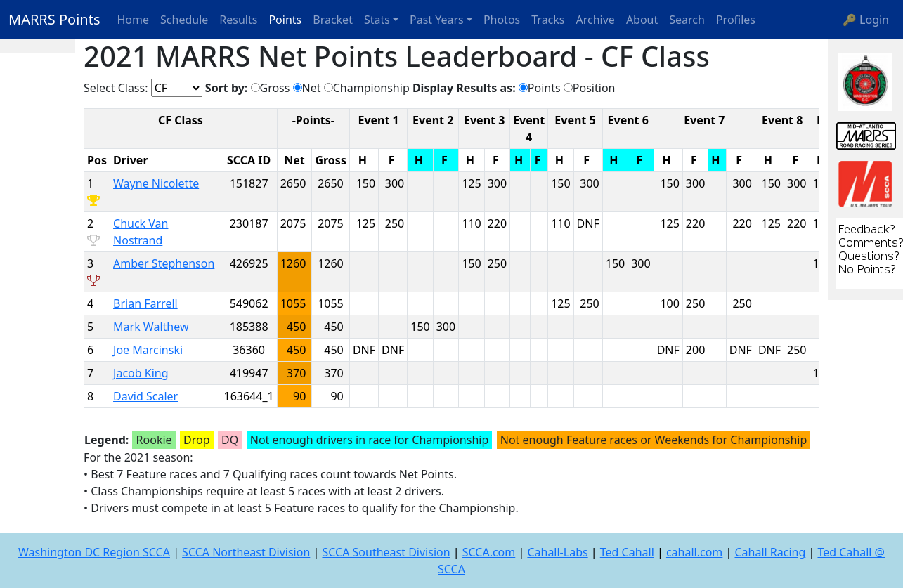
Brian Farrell (145, 303)
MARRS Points (54, 19)
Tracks (548, 20)
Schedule (184, 20)
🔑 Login (866, 20)
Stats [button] (377, 20)
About (642, 20)
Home (134, 20)
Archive (596, 20)
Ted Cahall (627, 552)
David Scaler (145, 396)
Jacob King (141, 373)
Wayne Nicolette (156, 183)
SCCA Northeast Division (246, 552)
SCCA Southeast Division (386, 552)
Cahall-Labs (557, 552)
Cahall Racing (770, 552)
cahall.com (694, 552)
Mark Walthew (151, 327)
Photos (502, 20)
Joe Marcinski (148, 350)
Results (238, 20)
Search (687, 20)
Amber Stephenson (164, 263)
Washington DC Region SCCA (94, 552)
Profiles (736, 20)
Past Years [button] (437, 20)
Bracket (333, 20)
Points (285, 20)
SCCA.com (489, 552)
